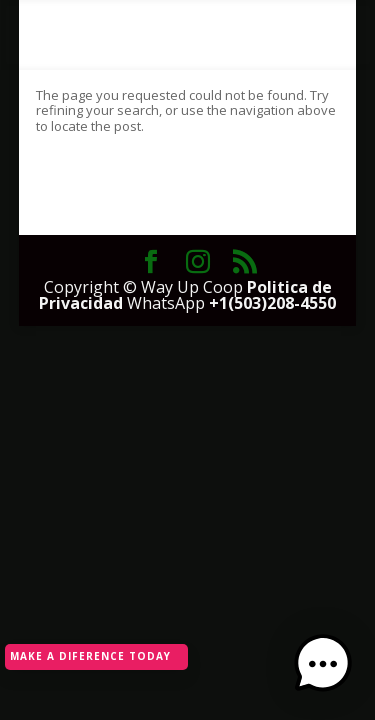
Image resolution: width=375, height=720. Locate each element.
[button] (323, 666)
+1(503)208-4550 (272, 303)
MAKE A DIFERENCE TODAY (90, 656)
